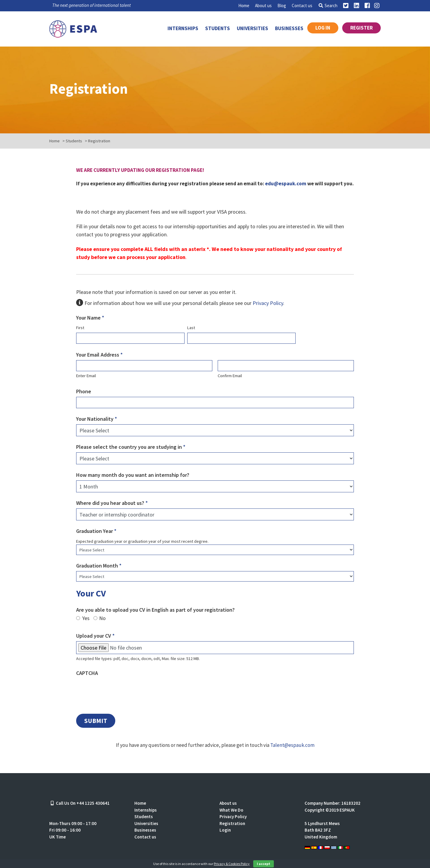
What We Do (231, 810)
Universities (252, 28)
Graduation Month (99, 566)
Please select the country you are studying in (131, 447)
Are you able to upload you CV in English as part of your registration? (155, 610)
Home (244, 6)
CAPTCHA (87, 673)
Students (218, 28)
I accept (264, 864)
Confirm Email (230, 376)
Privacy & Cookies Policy (232, 864)
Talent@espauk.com (292, 745)
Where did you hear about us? (112, 503)
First (80, 328)
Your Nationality (97, 419)
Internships (183, 28)
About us (263, 6)
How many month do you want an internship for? (133, 475)
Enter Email (86, 376)
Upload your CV (95, 636)
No (102, 618)
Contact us (302, 6)
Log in (323, 28)
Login (225, 830)
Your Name (90, 318)
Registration (232, 823)
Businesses (289, 28)
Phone (84, 391)
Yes (86, 618)
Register (361, 28)
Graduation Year (96, 531)
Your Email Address (99, 355)
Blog (282, 6)
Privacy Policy (268, 303)
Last (191, 328)
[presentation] (122, 690)
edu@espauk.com (286, 184)
